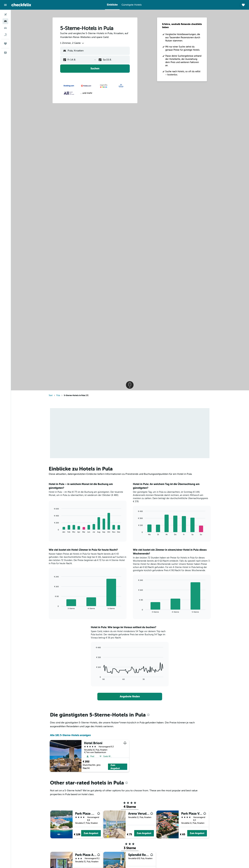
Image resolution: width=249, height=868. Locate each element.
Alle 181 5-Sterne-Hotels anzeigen (71, 735)
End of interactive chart (53, 530)
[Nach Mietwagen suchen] (5, 28)
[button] (5, 5)
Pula (59, 395)
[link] (130, 697)
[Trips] (5, 44)
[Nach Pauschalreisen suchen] (5, 35)
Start (51, 395)
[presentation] (149, 715)
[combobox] (73, 43)
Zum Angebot (116, 767)
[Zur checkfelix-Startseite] (21, 5)
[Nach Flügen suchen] (5, 15)
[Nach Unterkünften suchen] (5, 21)
